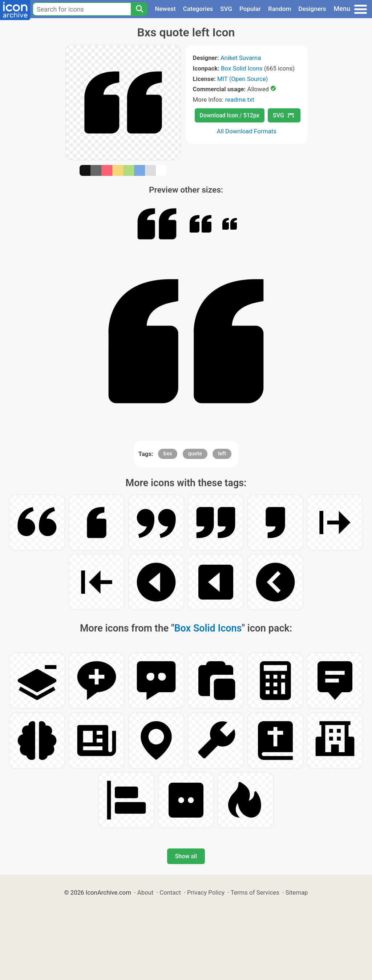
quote (195, 453)
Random (280, 9)
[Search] (139, 9)
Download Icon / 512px (230, 115)
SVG (226, 9)
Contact (170, 892)
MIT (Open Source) (243, 79)
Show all (186, 856)
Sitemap (297, 892)
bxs (168, 453)
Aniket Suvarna (241, 58)
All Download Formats (247, 131)
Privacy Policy (206, 892)
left (222, 453)
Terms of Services (255, 892)
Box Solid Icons (242, 68)
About (145, 892)
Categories (198, 9)
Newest (165, 9)
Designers (312, 9)
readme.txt (239, 100)
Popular (250, 9)
